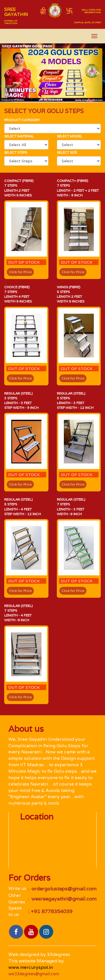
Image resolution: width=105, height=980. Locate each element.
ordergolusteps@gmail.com (63, 889)
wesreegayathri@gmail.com (63, 899)
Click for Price (20, 272)
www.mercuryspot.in (31, 967)
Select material (19, 136)
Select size (67, 152)
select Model (70, 136)
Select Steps (16, 152)
